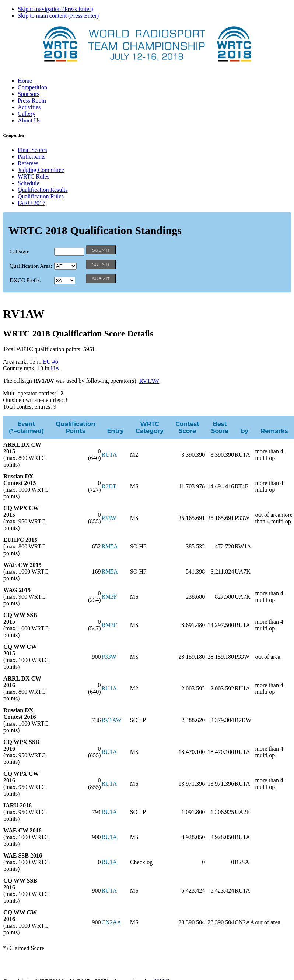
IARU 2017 (31, 203)
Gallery (27, 114)
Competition (32, 87)
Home (25, 81)
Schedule (29, 183)
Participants (32, 157)
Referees (28, 163)
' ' (65, 266)
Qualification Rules (41, 196)
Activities (29, 107)
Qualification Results (43, 190)
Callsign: (20, 252)
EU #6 (50, 362)
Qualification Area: (31, 266)
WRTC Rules (34, 176)
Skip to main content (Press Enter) (58, 16)
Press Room (32, 101)
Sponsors (29, 94)
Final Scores (32, 150)
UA (55, 368)
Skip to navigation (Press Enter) (55, 9)
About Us (29, 120)
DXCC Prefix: (25, 280)
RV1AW (149, 381)
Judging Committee (41, 170)
